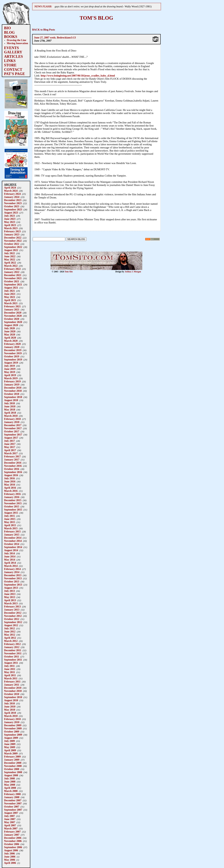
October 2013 (12, 581)
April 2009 (10, 750)
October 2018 (12, 394)
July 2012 (9, 628)
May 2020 (10, 335)
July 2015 (9, 516)
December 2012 (13, 613)
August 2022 (11, 250)
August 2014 (11, 550)
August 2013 (11, 588)
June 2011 (10, 669)
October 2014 (12, 544)
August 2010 (11, 700)
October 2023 (12, 206)
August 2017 (11, 438)
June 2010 (10, 707)
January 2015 (12, 535)
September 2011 (13, 660)
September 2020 (13, 322)
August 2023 (11, 213)
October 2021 (12, 281)
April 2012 (10, 638)
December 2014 (13, 538)
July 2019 (9, 366)
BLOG (9, 32)
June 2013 (10, 594)
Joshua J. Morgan (133, 272)
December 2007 (13, 800)
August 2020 (11, 325)
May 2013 (10, 597)
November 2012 (13, 616)
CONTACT (13, 70)
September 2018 (13, 397)
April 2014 (10, 563)
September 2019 (13, 360)
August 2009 (11, 738)
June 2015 (10, 519)
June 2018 (10, 406)
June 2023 (10, 219)
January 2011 (12, 685)
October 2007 (12, 807)
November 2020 (13, 316)
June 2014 (10, 556)
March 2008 (11, 791)
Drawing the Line (17, 40)
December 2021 (13, 275)
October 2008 (12, 769)
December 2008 (13, 763)
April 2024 (10, 188)
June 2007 (10, 819)
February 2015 (12, 531)
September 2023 (13, 209)
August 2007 (11, 813)
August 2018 (11, 400)
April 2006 (10, 863)
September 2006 (13, 847)
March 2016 (11, 491)
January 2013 (12, 610)
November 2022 (13, 241)
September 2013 (13, 585)
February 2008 (12, 794)
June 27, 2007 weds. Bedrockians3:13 (55, 38)
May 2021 (10, 297)
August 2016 (11, 475)
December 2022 (13, 238)
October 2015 (12, 506)
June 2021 (10, 294)
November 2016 (13, 466)
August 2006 (11, 850)
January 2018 (12, 422)
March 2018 (11, 416)
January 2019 (12, 385)
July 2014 (9, 553)
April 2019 (10, 375)
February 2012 (12, 644)
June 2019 (10, 369)
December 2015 (13, 500)
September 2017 (13, 435)
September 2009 (13, 735)
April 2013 (10, 600)
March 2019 (11, 378)
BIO (7, 28)
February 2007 (12, 832)
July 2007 (9, 816)
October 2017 (12, 431)
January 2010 (12, 722)
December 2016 (13, 463)
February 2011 (12, 682)
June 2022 (10, 256)
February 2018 (12, 419)
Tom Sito (69, 272)
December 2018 (13, 388)
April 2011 (10, 675)
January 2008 (12, 797)
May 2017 (10, 447)
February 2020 (12, 344)
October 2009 (12, 732)
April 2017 (10, 450)
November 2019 (13, 353)
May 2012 (10, 635)
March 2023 (11, 228)
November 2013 (13, 578)
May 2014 (10, 560)
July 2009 (9, 741)
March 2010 (11, 716)
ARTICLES (13, 56)
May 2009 (10, 747)
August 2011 (11, 663)
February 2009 (12, 757)
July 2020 (9, 328)
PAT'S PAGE (15, 74)
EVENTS (11, 48)
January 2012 (12, 647)
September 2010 (13, 697)
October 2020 (12, 319)
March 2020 (11, 341)
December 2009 (13, 725)
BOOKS (11, 37)
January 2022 (12, 272)
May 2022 (10, 259)
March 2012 (11, 641)
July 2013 (9, 591)
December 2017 (13, 425)
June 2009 (10, 744)
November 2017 (13, 428)
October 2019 (12, 356)
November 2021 (13, 278)
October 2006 (12, 844)
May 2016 (10, 485)
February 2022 (12, 269)
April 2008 (10, 788)
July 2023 (9, 216)
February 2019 (12, 381)
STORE (10, 65)
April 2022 (10, 263)
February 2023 (12, 231)
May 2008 (10, 785)
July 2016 (9, 478)
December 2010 (13, 688)
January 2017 (12, 460)
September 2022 (13, 247)
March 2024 (11, 191)
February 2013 (12, 606)
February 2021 (12, 306)
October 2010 (12, 694)
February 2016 (12, 494)
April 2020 (10, 338)
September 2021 (13, 284)
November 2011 (13, 653)
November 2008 (13, 766)
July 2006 (9, 853)
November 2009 (13, 728)
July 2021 (9, 291)
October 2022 (12, 244)
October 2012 (12, 619)
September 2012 (13, 622)
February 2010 (12, 719)
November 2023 (13, 203)
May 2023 (10, 222)
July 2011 (9, 666)
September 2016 (13, 472)
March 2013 (11, 603)
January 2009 (12, 760)
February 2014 (12, 569)
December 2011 (13, 650)
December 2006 (13, 838)
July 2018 (9, 403)
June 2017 (10, 444)
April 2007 (10, 825)
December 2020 (13, 313)
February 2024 (12, 194)
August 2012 (11, 625)
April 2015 (10, 525)
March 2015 (11, 528)
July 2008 (9, 778)
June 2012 (10, 632)
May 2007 (10, 822)
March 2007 (11, 828)
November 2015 (13, 503)
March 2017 (11, 453)
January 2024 (12, 197)
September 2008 (13, 772)
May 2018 (10, 410)
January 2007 (12, 835)
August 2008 (11, 775)
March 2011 (11, 678)
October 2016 (12, 469)
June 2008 (10, 782)
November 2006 (13, 841)
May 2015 (10, 522)
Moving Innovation (17, 43)
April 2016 (10, 488)
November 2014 (13, 541)
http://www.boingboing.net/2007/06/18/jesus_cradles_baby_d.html (78, 76)
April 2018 (10, 413)
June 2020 (10, 331)
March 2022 (11, 266)
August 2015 (11, 513)
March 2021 (11, 303)
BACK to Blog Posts (44, 30)
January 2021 (12, 310)
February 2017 (12, 456)
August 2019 (11, 363)
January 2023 (12, 234)
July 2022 (9, 253)
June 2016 (10, 481)
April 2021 (10, 300)
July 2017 (9, 441)
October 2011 (12, 657)
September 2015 (13, 510)
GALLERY (13, 52)
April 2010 (10, 713)
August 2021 (11, 288)
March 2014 (11, 566)
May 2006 (10, 860)
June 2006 (10, 857)
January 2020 (12, 347)
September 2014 (13, 547)
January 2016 (12, 497)
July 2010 (9, 703)
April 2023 (10, 225)
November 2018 (13, 391)
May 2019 (10, 372)
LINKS (10, 61)
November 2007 (13, 803)
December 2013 (13, 575)
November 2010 (13, 691)
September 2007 (13, 810)
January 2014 (12, 572)
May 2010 (10, 710)
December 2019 (13, 350)
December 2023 (13, 200)
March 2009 (11, 753)
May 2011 (10, 672)
